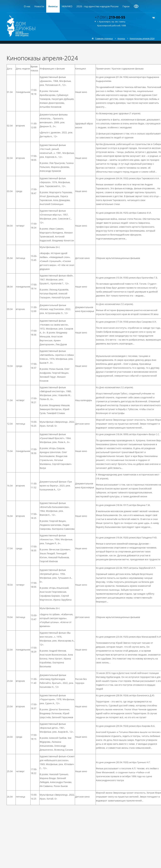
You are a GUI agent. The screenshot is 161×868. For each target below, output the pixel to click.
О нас (27, 6)
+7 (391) (110, 17)
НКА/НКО (67, 6)
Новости (39, 6)
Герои (126, 6)
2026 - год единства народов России (97, 6)
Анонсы (53, 6)
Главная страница (104, 38)
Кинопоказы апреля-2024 (142, 38)
